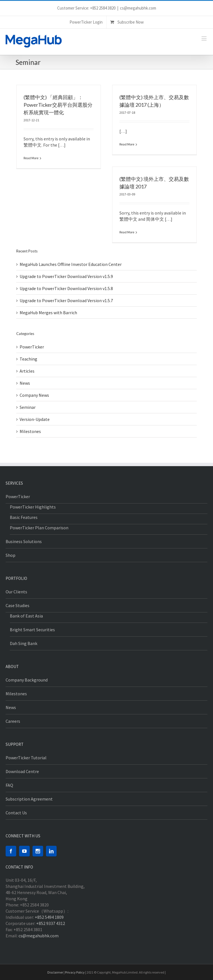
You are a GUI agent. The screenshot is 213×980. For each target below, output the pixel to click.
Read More (31, 158)
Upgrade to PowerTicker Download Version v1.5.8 (66, 288)
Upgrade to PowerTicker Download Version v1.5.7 (66, 300)
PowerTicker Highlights (33, 507)
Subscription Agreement (29, 799)
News (25, 383)
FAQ (9, 785)
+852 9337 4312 (51, 923)
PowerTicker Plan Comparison (39, 528)
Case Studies (18, 605)
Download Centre (22, 771)
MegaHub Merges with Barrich (48, 313)
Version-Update (35, 419)
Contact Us (16, 813)
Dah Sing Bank (24, 643)
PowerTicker (32, 347)
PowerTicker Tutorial (26, 758)
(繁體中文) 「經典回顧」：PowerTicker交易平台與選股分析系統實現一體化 (58, 105)
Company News (34, 395)
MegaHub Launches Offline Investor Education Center (71, 264)
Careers (13, 721)
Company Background (27, 680)
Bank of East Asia (26, 616)
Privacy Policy (75, 972)
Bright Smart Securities (32, 630)
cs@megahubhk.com (138, 8)
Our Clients (16, 592)
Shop (11, 555)
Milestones (30, 431)
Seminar (28, 407)
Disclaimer (55, 972)
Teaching (28, 359)
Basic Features (24, 517)
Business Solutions (24, 541)
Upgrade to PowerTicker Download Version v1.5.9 (66, 276)
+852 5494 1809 (49, 917)
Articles (27, 371)
